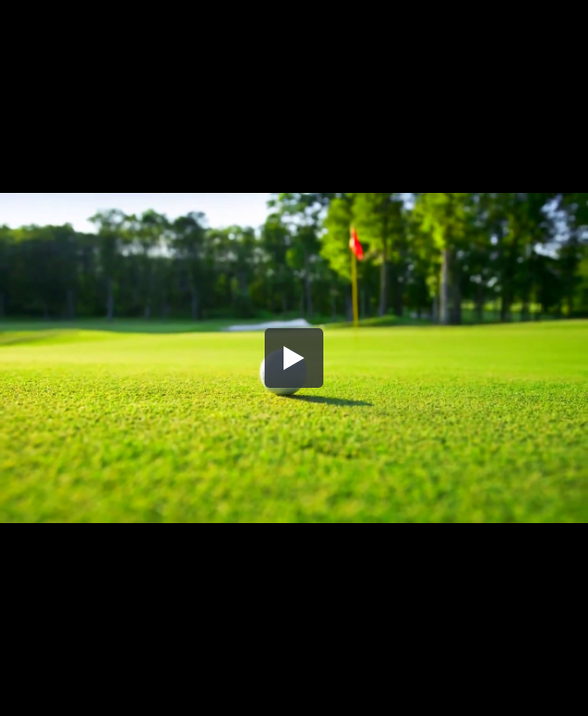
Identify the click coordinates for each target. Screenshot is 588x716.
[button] (294, 358)
